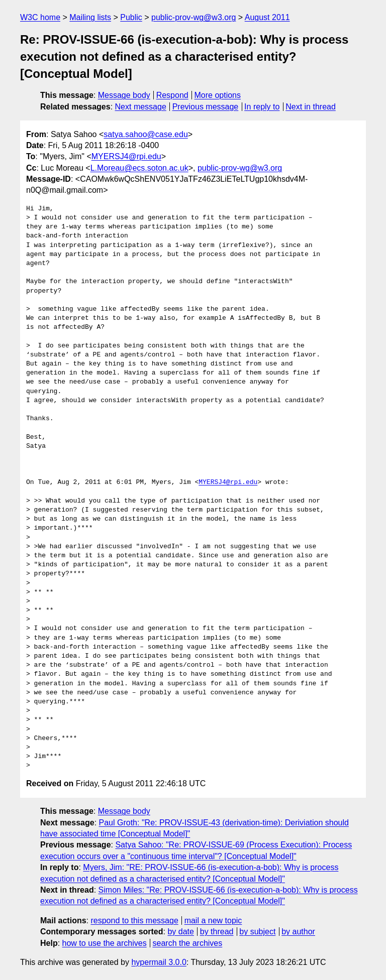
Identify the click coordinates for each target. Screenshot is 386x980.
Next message (141, 107)
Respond (172, 95)
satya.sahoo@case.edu (146, 134)
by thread (217, 932)
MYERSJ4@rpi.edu (126, 156)
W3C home (40, 17)
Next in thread (311, 107)
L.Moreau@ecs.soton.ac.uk (139, 168)
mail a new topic (213, 921)
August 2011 (267, 17)
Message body (124, 95)
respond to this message (134, 921)
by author (298, 932)
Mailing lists (90, 17)
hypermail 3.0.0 (159, 962)
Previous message (206, 107)
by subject (257, 932)
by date (180, 932)
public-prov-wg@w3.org (194, 17)
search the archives (188, 943)
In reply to (262, 107)
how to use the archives (105, 943)
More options (218, 95)
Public (131, 17)
